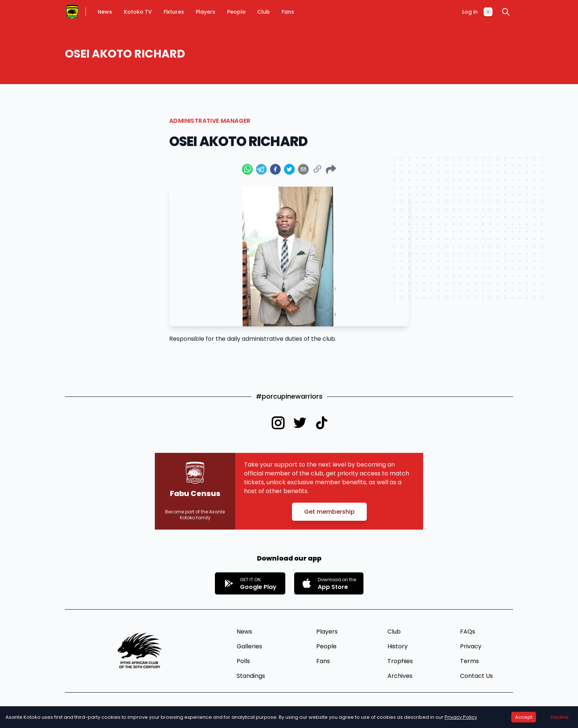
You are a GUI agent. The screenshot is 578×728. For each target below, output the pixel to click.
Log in (470, 12)
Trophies (400, 661)
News (105, 12)
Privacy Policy (461, 717)
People (236, 12)
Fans (288, 12)
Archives (400, 676)
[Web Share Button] (331, 169)
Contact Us (476, 676)
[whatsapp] (247, 169)
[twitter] (289, 169)
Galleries (249, 646)
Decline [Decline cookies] (560, 717)
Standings (251, 676)
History (398, 646)
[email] (303, 169)
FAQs (468, 632)
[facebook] (275, 169)
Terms (469, 661)
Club (264, 12)
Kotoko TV (138, 12)
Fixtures (174, 12)
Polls (243, 661)
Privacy (471, 646)
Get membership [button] (329, 512)
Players (206, 12)
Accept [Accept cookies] (524, 717)
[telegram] (261, 169)
